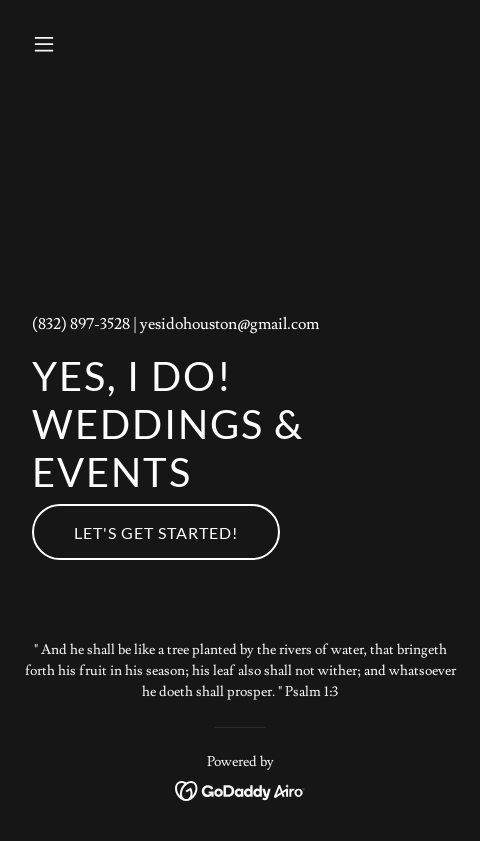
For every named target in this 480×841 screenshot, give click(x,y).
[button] (56, 44)
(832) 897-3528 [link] (81, 324)
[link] (240, 787)
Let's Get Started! (156, 532)
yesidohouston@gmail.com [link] (229, 324)
